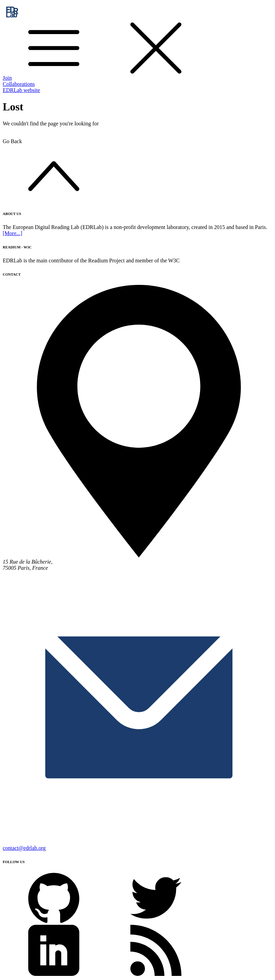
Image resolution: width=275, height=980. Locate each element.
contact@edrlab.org (24, 848)
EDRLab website (21, 90)
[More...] (12, 233)
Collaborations (19, 84)
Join (7, 78)
